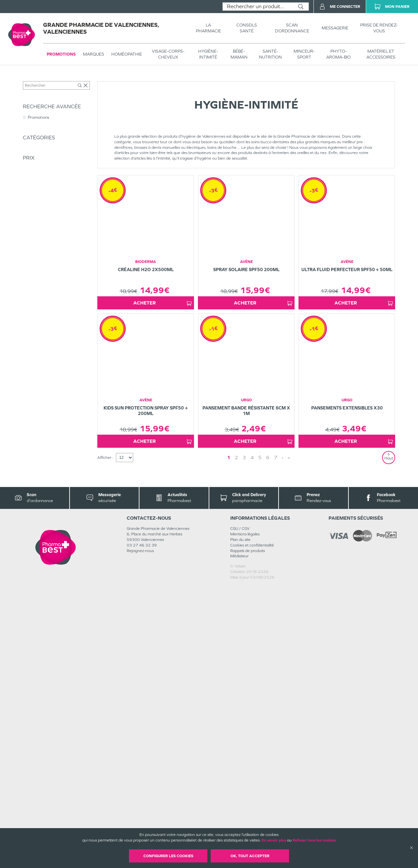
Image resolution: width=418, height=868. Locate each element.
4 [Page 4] (252, 740)
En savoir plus (274, 840)
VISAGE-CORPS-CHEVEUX (168, 54)
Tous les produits (37, 79)
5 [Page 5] (260, 740)
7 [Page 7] (276, 740)
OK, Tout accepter (250, 856)
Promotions (61, 54)
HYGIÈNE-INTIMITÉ (208, 54)
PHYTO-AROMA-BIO (338, 54)
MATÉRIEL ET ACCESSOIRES (381, 54)
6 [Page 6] (268, 740)
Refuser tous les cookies (314, 840)
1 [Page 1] (229, 740)
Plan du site (240, 822)
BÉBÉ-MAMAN (239, 54)
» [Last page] (289, 740)
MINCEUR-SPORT (304, 54)
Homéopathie (127, 54)
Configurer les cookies (168, 856)
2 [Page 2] (236, 740)
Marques (94, 54)
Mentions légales (245, 816)
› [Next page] (282, 740)
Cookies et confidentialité (252, 827)
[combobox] (258, 7)
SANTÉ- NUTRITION (270, 54)
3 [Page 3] (244, 740)
